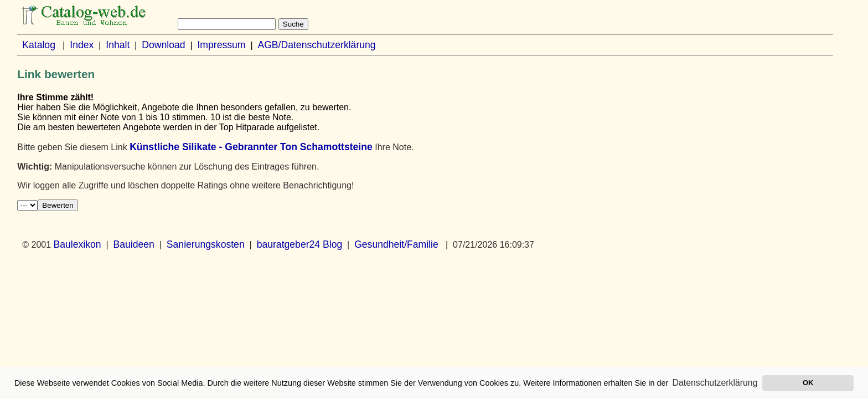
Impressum (221, 45)
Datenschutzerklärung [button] (715, 383)
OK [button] (808, 383)
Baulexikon (77, 244)
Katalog (39, 45)
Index (82, 45)
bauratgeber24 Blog (300, 244)
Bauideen (134, 244)
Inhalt (118, 45)
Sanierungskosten (206, 244)
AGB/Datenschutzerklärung (316, 45)
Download (163, 45)
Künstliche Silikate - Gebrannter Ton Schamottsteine (251, 147)
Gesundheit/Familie (396, 244)
